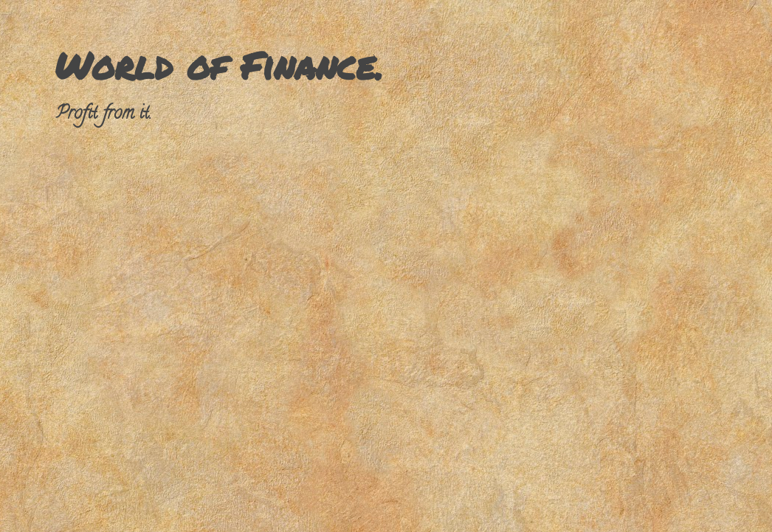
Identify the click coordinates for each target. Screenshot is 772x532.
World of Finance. (219, 65)
